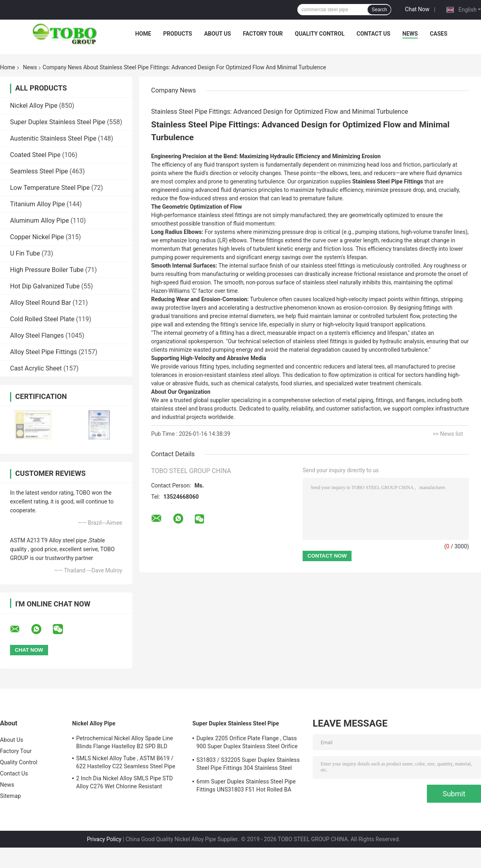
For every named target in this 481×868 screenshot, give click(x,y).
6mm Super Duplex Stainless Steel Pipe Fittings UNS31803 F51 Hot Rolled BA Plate (246, 787)
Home (143, 34)
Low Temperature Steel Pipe (50, 188)
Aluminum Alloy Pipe (39, 221)
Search (379, 10)
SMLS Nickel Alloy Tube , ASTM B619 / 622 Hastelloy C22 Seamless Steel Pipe (126, 762)
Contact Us (373, 34)
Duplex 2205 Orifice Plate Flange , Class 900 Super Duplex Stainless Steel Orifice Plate (247, 743)
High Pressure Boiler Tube (47, 270)
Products (178, 34)
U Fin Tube (25, 253)
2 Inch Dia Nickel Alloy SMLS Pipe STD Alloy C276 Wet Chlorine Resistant (124, 782)
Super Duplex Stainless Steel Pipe (58, 122)
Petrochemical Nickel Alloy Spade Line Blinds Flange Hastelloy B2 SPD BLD (125, 742)
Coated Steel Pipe (35, 155)
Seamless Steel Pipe (39, 171)
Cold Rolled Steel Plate (42, 319)
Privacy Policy (104, 839)
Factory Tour (263, 34)
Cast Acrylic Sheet (36, 368)
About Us (217, 34)
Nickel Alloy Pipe (34, 106)
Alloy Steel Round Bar (40, 303)
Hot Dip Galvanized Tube (45, 286)
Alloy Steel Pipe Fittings (43, 352)
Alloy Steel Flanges (37, 335)
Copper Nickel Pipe (37, 237)
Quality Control (320, 34)
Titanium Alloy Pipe (37, 204)
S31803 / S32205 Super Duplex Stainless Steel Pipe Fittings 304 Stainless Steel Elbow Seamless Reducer (248, 765)
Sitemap (10, 796)
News (410, 34)
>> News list (448, 434)
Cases (439, 34)
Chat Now (417, 9)
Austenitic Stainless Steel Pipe (53, 138)
